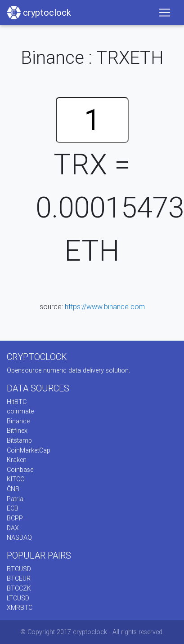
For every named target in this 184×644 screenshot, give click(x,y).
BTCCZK (19, 588)
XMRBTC (20, 608)
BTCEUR (19, 578)
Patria (15, 499)
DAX (13, 528)
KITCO (16, 479)
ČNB (13, 489)
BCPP (15, 518)
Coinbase (20, 470)
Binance (18, 421)
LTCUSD (18, 598)
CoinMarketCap (29, 450)
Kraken (17, 460)
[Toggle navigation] (165, 13)
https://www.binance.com (105, 306)
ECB (13, 508)
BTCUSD (19, 569)
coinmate (20, 411)
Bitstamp (19, 440)
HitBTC (17, 402)
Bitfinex (17, 431)
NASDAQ (19, 537)
